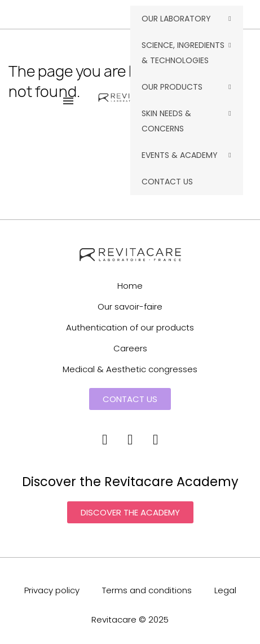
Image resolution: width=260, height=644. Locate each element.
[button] (130, 399)
